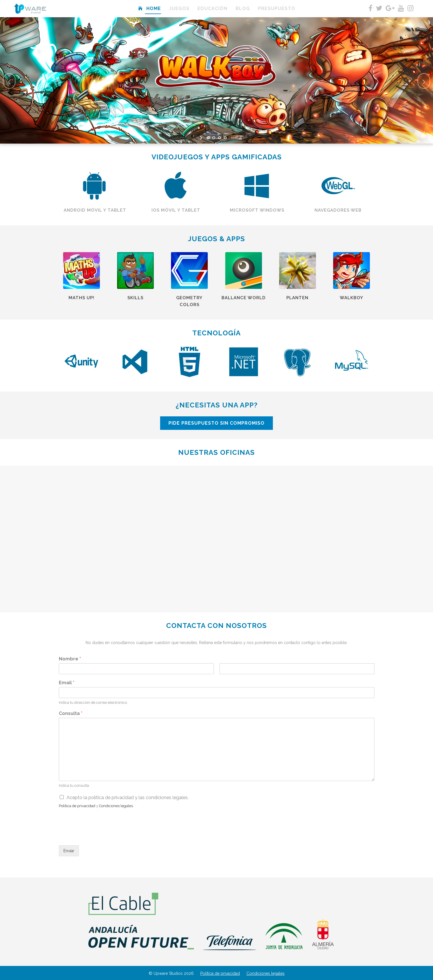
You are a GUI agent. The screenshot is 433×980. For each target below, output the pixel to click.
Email (67, 683)
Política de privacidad (220, 973)
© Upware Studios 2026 (171, 973)
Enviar (69, 851)
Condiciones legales (266, 973)
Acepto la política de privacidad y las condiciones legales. (128, 798)
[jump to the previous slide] (9, 81)
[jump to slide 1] (208, 138)
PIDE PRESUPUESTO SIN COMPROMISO (297, 423)
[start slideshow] (202, 138)
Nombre (70, 659)
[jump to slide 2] (214, 138)
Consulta (71, 713)
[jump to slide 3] (220, 138)
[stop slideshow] (232, 138)
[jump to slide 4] (225, 138)
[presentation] (102, 836)
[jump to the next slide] (424, 81)
